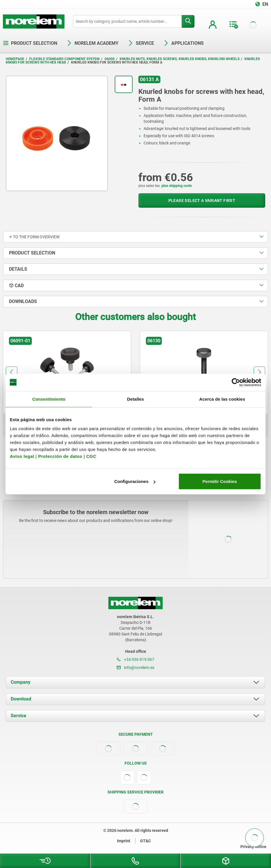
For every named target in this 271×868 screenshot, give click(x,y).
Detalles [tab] (135, 399)
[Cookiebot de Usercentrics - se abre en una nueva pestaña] (236, 382)
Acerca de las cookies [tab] (222, 399)
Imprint (124, 841)
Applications (183, 43)
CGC (91, 456)
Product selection (30, 43)
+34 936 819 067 (135, 659)
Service (18, 716)
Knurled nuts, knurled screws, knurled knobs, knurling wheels (180, 59)
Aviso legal (22, 456)
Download (21, 699)
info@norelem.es (135, 668)
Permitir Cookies (220, 481)
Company (21, 682)
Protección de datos (60, 456)
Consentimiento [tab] (49, 399)
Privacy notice (253, 847)
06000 (110, 59)
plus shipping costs (177, 186)
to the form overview (34, 237)
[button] (12, 372)
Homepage (15, 59)
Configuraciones (135, 481)
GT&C (145, 841)
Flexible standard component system (64, 59)
